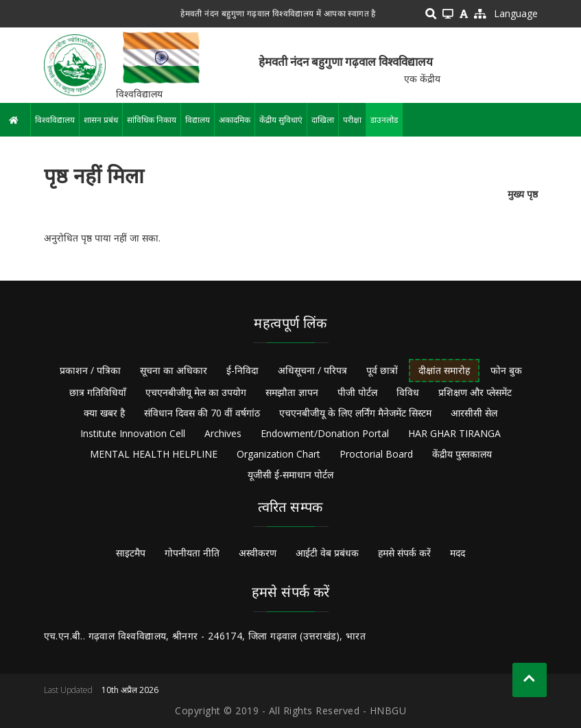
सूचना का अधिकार (174, 370)
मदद (458, 553)
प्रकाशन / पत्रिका (90, 370)
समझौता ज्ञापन (292, 392)
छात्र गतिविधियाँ (98, 392)
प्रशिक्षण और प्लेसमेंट (475, 392)
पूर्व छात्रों (382, 370)
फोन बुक (506, 370)
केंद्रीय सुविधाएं (281, 120)
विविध (408, 392)
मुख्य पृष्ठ (523, 194)
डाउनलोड (384, 120)
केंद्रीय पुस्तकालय (462, 454)
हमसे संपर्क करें (404, 553)
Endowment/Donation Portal (325, 433)
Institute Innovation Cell (133, 433)
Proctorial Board (376, 454)
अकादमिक (235, 120)
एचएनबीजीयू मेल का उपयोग (196, 392)
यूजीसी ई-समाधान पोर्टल (290, 474)
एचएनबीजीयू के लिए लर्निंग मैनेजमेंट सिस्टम (355, 413)
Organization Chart (278, 454)
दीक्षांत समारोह (444, 370)
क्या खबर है (104, 413)
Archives (223, 433)
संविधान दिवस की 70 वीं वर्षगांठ (202, 413)
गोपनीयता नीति (192, 553)
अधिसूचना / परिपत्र (312, 370)
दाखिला (323, 120)
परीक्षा (352, 120)
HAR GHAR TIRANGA (454, 433)
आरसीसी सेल (474, 413)
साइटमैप (131, 553)
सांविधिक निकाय (152, 120)
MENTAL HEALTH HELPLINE (154, 454)
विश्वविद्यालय (55, 120)
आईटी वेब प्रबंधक (327, 553)
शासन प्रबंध (101, 120)
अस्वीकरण (258, 553)
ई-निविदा (242, 370)
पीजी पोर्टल (357, 392)
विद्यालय (198, 120)
